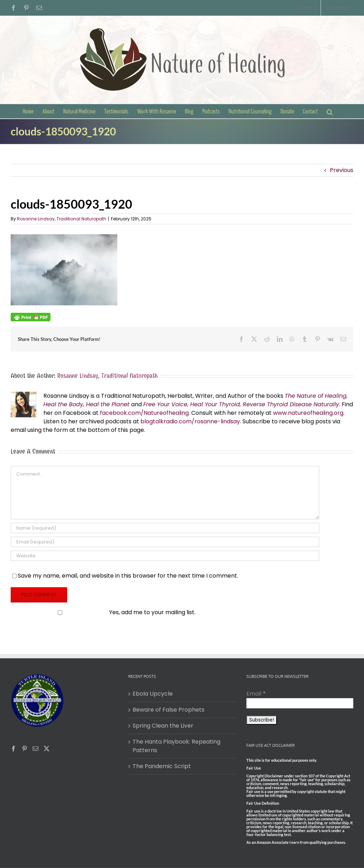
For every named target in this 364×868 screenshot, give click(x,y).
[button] (330, 111)
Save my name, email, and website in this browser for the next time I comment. (128, 576)
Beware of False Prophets (168, 710)
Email (256, 694)
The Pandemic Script (162, 766)
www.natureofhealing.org (308, 413)
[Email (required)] (165, 542)
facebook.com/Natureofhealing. (145, 413)
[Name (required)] (165, 528)
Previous (342, 170)
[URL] (165, 556)
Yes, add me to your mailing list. (104, 612)
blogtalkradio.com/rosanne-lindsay (190, 421)
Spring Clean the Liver (163, 726)
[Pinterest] (25, 749)
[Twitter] (47, 749)
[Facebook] (14, 749)
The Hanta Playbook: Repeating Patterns (176, 746)
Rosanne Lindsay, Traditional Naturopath (62, 219)
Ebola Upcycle (153, 694)
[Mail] (36, 749)
